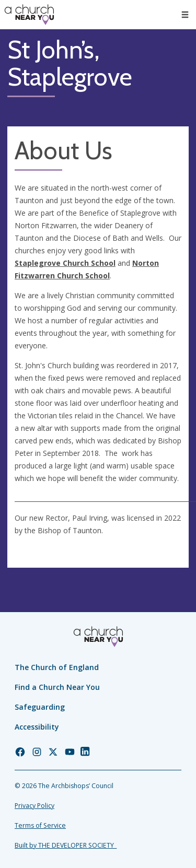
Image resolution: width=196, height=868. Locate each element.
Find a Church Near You (57, 687)
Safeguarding (40, 707)
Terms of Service (40, 825)
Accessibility (37, 727)
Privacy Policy (34, 806)
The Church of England (57, 667)
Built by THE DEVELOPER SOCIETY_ (66, 845)
